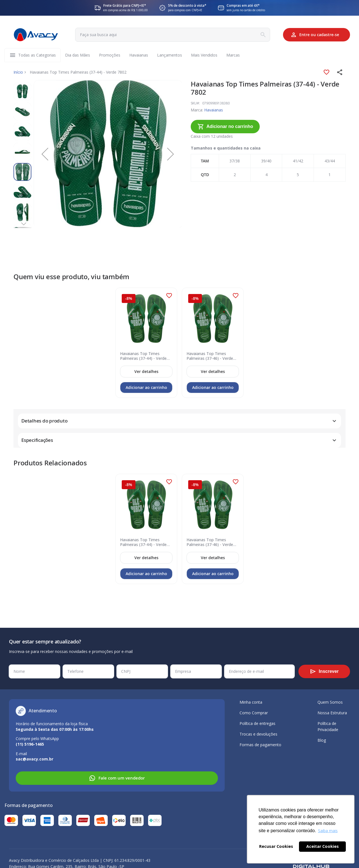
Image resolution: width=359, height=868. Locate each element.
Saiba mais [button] (328, 831)
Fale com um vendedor (117, 778)
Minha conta (251, 702)
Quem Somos (330, 702)
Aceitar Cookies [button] (323, 846)
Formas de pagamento (260, 745)
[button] (340, 72)
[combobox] (173, 35)
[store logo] (36, 35)
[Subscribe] (324, 671)
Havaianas (207, 110)
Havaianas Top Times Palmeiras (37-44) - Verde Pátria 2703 (143, 350)
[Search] (263, 35)
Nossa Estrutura (332, 713)
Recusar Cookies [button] (276, 846)
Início (18, 72)
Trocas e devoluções (258, 734)
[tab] (179, 415)
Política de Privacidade (328, 726)
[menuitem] (37, 55)
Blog (322, 740)
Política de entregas (257, 723)
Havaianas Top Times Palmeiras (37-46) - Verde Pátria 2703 (210, 350)
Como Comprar (254, 713)
